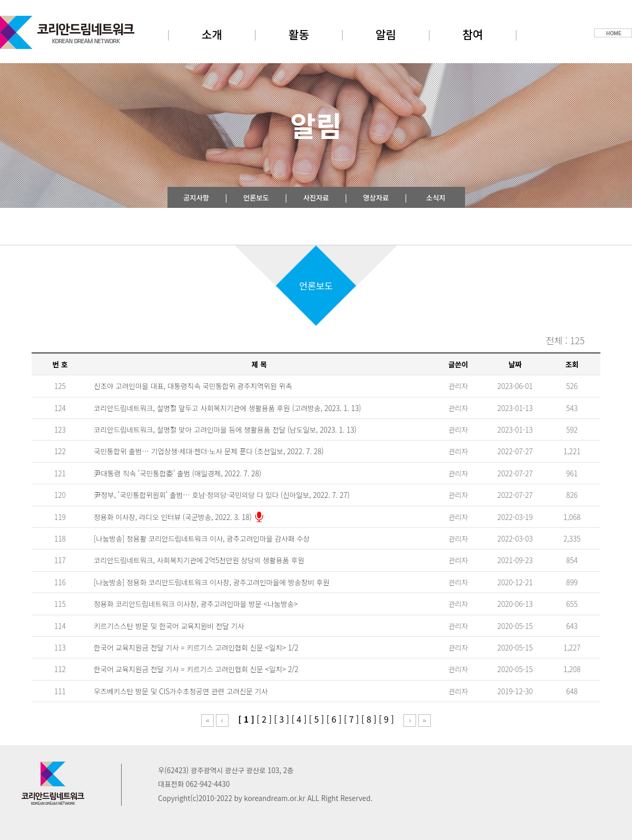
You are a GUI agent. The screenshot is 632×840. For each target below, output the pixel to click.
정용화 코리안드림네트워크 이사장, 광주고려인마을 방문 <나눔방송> (196, 604)
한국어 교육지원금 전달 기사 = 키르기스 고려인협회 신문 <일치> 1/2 (196, 647)
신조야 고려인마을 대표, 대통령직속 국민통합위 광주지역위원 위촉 (193, 386)
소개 (212, 34)
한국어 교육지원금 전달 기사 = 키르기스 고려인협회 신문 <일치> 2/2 (196, 669)
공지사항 (196, 198)
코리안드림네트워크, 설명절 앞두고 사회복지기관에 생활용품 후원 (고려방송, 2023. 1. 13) (228, 408)
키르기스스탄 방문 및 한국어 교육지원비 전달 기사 (169, 626)
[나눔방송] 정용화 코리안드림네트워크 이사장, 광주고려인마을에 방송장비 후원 (212, 582)
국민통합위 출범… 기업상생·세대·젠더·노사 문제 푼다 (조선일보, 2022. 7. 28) (209, 451)
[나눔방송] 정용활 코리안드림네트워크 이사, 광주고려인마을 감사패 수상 (202, 538)
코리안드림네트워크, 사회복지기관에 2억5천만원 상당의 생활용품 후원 (199, 560)
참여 (473, 34)
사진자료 (316, 198)
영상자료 (376, 198)
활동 (299, 34)
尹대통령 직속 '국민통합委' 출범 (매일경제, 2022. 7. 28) (177, 473)
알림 (386, 34)
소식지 (436, 198)
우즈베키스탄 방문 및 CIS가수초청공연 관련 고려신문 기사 (181, 691)
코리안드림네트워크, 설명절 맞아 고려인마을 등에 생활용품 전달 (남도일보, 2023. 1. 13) (225, 429)
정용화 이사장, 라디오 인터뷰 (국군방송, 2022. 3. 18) (173, 517)
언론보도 (256, 198)
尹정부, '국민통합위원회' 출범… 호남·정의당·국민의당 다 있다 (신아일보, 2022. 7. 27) (222, 495)
